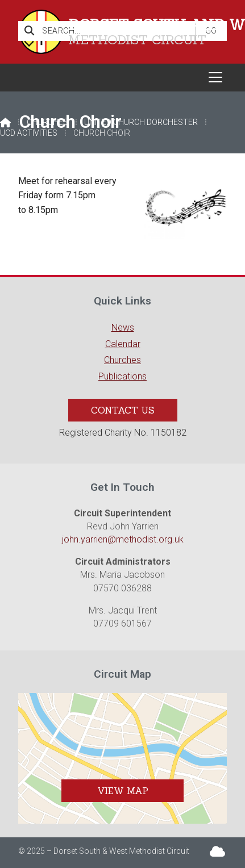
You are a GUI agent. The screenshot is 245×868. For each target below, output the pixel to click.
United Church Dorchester (141, 122)
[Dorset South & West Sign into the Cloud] (217, 851)
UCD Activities (29, 133)
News (123, 327)
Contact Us (123, 410)
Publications (122, 376)
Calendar (123, 344)
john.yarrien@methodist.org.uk (123, 539)
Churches (47, 122)
